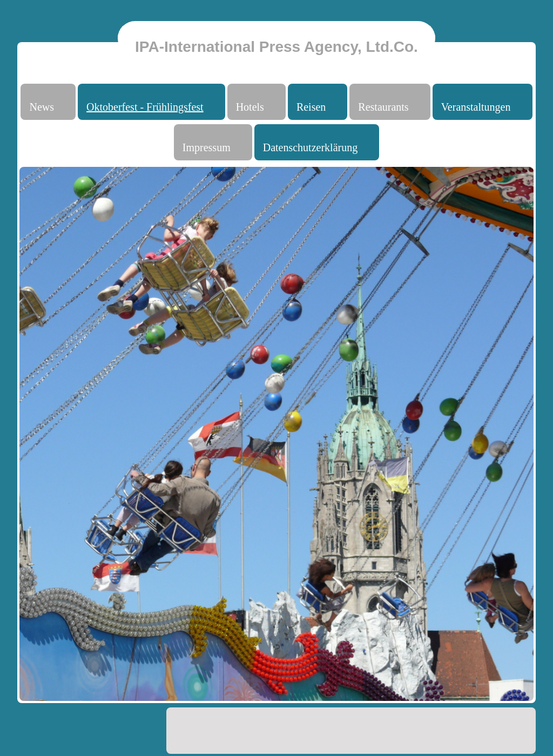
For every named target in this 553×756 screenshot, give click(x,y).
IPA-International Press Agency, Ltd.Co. (276, 47)
